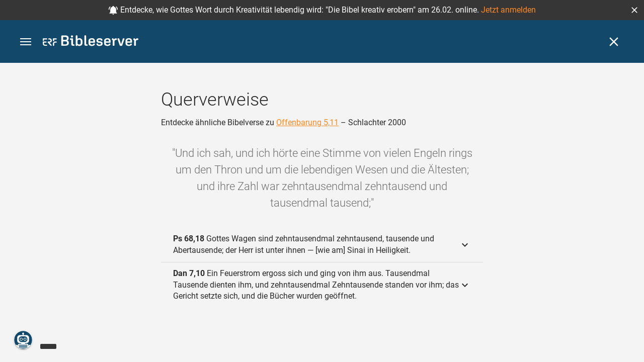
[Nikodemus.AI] (23, 340)
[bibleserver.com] (91, 42)
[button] (634, 10)
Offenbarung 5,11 (307, 122)
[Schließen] (614, 42)
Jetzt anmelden (508, 10)
